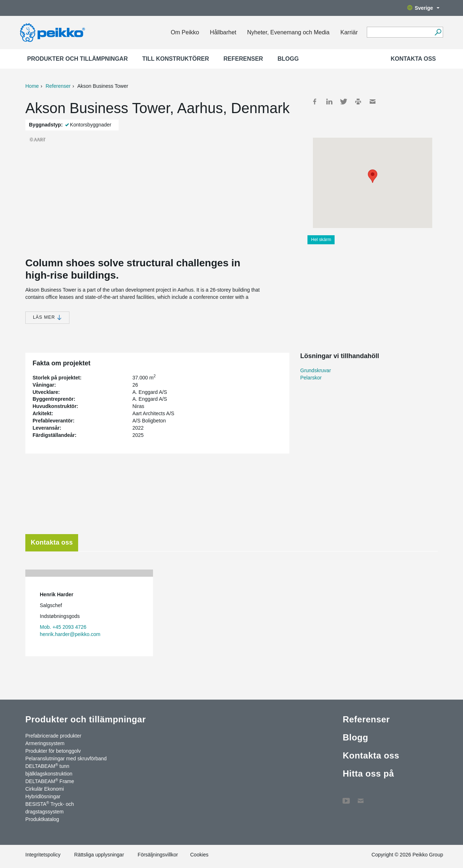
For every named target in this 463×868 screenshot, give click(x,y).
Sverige (423, 8)
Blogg (288, 59)
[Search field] (400, 33)
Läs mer (47, 317)
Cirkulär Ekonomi (45, 789)
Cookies (199, 855)
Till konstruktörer (176, 59)
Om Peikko (185, 32)
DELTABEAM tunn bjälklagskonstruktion (49, 770)
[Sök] (438, 32)
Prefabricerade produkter (53, 736)
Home (32, 86)
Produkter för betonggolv (53, 751)
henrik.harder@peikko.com (70, 634)
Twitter (344, 102)
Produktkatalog (42, 819)
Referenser (243, 59)
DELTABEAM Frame (50, 781)
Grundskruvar (316, 370)
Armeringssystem (45, 743)
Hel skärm (321, 240)
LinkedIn (329, 102)
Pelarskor (311, 378)
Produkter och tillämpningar (77, 59)
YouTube (346, 797)
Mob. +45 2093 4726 (63, 627)
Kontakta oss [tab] (52, 542)
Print (358, 102)
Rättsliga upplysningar (99, 855)
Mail (373, 102)
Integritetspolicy (43, 855)
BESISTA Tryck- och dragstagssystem (50, 807)
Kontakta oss (413, 59)
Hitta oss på (368, 774)
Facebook (315, 102)
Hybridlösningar (43, 796)
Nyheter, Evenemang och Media (288, 32)
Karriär (349, 32)
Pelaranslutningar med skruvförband (66, 759)
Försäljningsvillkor (158, 855)
